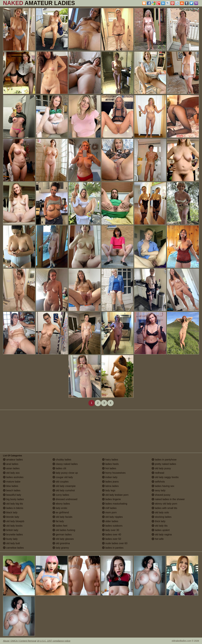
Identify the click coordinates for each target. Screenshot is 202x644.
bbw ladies (11, 486)
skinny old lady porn (164, 504)
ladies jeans (110, 482)
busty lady (10, 539)
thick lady (159, 521)
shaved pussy (161, 495)
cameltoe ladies (13, 548)
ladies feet (60, 526)
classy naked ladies (65, 464)
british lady (11, 530)
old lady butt (11, 543)
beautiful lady (12, 495)
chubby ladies (62, 460)
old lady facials (62, 517)
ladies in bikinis (13, 508)
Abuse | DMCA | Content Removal (20, 641)
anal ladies (11, 464)
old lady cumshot (64, 490)
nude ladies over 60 (115, 543)
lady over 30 (111, 530)
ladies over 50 (112, 539)
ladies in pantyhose (164, 460)
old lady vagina (162, 535)
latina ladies (110, 486)
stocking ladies (162, 517)
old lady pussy (161, 468)
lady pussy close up (65, 473)
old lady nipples (112, 517)
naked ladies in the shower (168, 499)
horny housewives (114, 473)
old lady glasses (63, 539)
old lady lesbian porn (115, 495)
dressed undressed (65, 499)
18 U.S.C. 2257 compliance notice (54, 641)
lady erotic (60, 508)
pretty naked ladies (164, 464)
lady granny (61, 548)
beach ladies (12, 490)
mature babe (12, 482)
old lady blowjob (14, 521)
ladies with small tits (164, 508)
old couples (61, 482)
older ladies (110, 521)
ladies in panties (113, 548)
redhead (158, 473)
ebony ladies (61, 504)
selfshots (158, 482)
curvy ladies (61, 495)
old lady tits (160, 526)
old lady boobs (13, 526)
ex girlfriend (61, 512)
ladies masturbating (115, 504)
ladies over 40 (112, 535)
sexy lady (159, 490)
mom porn (109, 512)
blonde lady (11, 517)
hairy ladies (110, 460)
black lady (10, 512)
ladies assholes (13, 477)
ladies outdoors (112, 526)
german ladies (62, 535)
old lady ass (11, 473)
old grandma (61, 543)
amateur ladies (13, 460)
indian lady (110, 477)
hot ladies (109, 468)
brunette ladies (13, 535)
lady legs (109, 490)
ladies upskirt (161, 530)
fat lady (58, 521)
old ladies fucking (64, 530)
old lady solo (160, 512)
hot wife (158, 539)
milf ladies (109, 508)
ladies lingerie (111, 499)
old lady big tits (13, 504)
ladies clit (59, 468)
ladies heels (110, 464)
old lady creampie (64, 486)
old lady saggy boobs (165, 477)
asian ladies (11, 468)
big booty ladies (13, 499)
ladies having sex (163, 486)
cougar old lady (63, 477)
